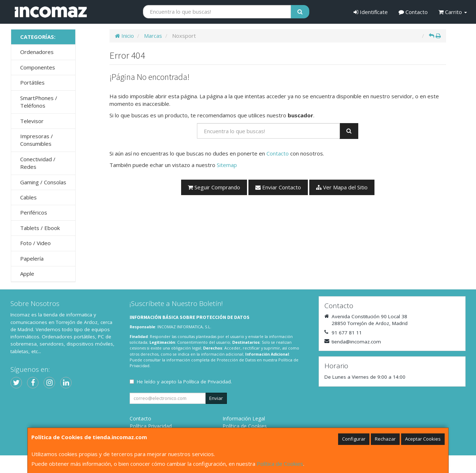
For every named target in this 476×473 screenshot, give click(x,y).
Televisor (32, 121)
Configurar (354, 439)
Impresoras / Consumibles (37, 140)
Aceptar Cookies (423, 439)
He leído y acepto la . (184, 382)
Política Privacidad (151, 426)
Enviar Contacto (278, 187)
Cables (28, 197)
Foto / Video (35, 243)
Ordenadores (37, 52)
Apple (27, 274)
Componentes (38, 67)
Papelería (32, 258)
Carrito (453, 12)
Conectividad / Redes (38, 163)
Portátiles (32, 82)
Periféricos (34, 212)
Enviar (216, 398)
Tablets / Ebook (40, 228)
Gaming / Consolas (43, 182)
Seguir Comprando (214, 187)
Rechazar (385, 439)
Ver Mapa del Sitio (342, 187)
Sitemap (227, 165)
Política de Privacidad (207, 382)
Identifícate (371, 12)
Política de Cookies (280, 464)
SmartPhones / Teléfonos (39, 102)
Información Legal (244, 418)
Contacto (413, 12)
